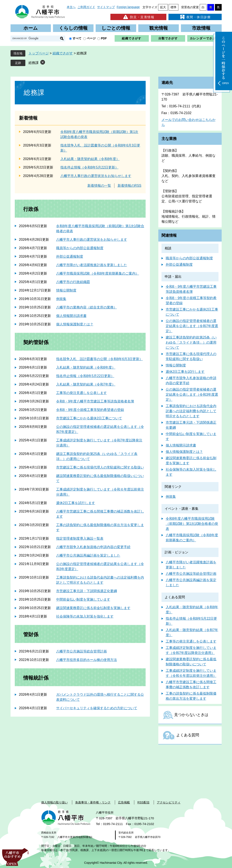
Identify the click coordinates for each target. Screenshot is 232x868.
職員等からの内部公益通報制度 (80, 248)
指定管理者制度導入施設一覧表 (80, 538)
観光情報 (159, 28)
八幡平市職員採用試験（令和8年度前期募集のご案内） (98, 273)
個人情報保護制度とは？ (75, 324)
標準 (174, 7)
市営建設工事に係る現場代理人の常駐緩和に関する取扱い (100, 467)
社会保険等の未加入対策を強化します (85, 616)
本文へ (71, 7)
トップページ (39, 53)
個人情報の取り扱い (54, 802)
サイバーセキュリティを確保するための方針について (97, 708)
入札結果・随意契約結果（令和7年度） (86, 384)
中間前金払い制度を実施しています (83, 599)
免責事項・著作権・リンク (93, 802)
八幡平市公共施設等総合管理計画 (81, 651)
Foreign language (128, 7)
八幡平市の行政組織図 (73, 282)
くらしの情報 (73, 28)
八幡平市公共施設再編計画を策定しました (88, 555)
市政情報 (201, 28)
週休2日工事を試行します (76, 503)
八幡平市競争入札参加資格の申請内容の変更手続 (93, 547)
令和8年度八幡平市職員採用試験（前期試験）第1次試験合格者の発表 (192, 524)
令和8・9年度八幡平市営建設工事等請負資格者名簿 (95, 401)
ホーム (31, 28)
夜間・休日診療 (195, 17)
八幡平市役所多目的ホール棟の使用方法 (87, 660)
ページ (91, 38)
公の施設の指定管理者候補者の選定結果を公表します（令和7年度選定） (192, 326)
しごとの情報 (116, 28)
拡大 (163, 7)
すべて (77, 38)
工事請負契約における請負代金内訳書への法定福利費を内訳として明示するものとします (191, 411)
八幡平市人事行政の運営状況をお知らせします (96, 176)
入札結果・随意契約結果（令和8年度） (90, 159)
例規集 (61, 299)
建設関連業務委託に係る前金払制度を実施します (93, 608)
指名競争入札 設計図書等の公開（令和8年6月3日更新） (100, 359)
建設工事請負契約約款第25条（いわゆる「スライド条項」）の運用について (191, 342)
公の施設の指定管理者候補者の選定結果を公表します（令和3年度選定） (192, 395)
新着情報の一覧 (99, 186)
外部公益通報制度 (70, 256)
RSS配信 (143, 802)
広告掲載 (124, 802)
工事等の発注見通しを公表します (81, 393)
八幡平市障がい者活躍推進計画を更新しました (92, 265)
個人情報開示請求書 (71, 316)
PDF (104, 38)
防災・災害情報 (138, 17)
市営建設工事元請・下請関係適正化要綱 (87, 591)
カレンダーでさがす (204, 38)
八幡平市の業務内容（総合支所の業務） (87, 307)
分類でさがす (168, 38)
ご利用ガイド (86, 7)
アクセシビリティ (169, 802)
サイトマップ (106, 7)
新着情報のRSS (130, 186)
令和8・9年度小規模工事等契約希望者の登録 (90, 410)
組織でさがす (132, 38)
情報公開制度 (66, 290)
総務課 (34, 63)
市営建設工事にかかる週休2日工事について (89, 418)
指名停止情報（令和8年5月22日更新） (90, 167)
